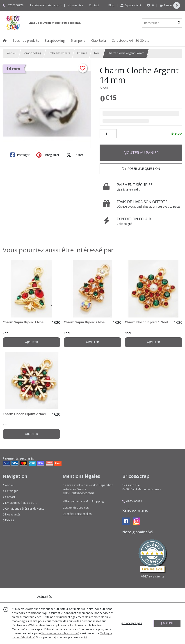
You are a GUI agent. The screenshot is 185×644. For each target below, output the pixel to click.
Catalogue (10, 491)
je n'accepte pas (131, 623)
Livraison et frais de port (20, 503)
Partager (20, 155)
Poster (75, 155)
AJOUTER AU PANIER (141, 153)
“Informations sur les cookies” (60, 633)
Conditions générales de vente (23, 509)
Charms (82, 53)
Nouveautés (12, 514)
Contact (94, 5)
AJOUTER (32, 342)
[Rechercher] (179, 23)
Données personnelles (77, 514)
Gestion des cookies (76, 508)
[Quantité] (108, 134)
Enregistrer (48, 155)
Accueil (12, 53)
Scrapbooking (32, 53)
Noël (97, 53)
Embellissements (59, 53)
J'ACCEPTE (167, 623)
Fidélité (9, 520)
